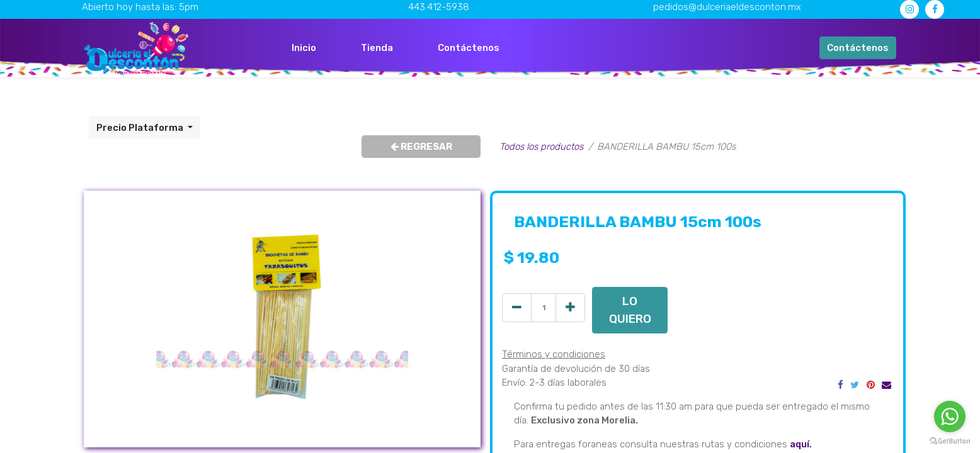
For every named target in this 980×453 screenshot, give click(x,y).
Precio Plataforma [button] (141, 128)
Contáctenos (858, 48)
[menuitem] (304, 48)
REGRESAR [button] (421, 147)
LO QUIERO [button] (630, 310)
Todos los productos (541, 147)
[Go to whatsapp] (950, 417)
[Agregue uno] (570, 307)
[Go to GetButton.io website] (950, 440)
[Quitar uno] (517, 307)
